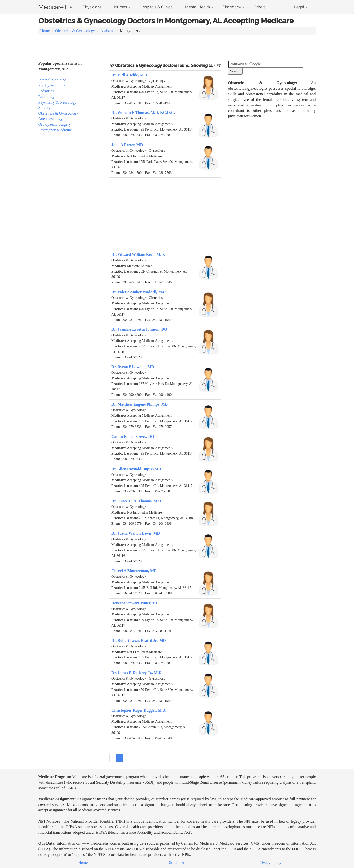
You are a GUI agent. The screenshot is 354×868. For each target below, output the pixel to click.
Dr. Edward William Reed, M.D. (138, 254)
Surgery (45, 108)
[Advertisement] (177, 48)
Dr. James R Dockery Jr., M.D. (137, 673)
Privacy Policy (270, 863)
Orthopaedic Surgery (55, 124)
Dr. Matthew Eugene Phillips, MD (140, 404)
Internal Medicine (52, 80)
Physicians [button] (94, 7)
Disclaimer (176, 863)
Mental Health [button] (199, 7)
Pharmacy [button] (234, 7)
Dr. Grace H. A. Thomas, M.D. (137, 501)
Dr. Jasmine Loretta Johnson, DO (139, 329)
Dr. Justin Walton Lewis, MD (136, 533)
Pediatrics (46, 91)
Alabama (108, 31)
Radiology (47, 97)
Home (45, 31)
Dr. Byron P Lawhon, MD (133, 367)
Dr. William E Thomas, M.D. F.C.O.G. (143, 112)
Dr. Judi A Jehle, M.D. (130, 75)
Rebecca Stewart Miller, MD (135, 603)
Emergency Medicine (55, 130)
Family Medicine (52, 85)
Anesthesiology (51, 119)
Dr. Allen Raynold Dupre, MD (136, 469)
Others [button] (261, 7)
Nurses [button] (122, 7)
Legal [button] (301, 7)
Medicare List (56, 6)
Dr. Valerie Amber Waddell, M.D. (139, 292)
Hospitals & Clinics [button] (158, 7)
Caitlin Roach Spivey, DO (133, 437)
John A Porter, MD (127, 145)
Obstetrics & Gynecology (75, 31)
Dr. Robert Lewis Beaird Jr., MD (139, 641)
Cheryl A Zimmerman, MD (134, 571)
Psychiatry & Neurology (57, 102)
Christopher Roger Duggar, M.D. (139, 710)
